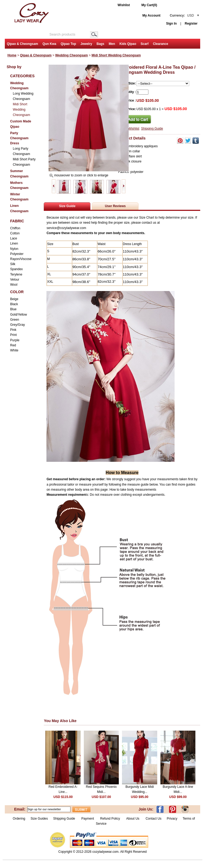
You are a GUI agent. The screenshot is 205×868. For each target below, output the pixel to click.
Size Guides (39, 819)
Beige (14, 299)
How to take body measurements (133, 490)
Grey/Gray (17, 325)
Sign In (171, 24)
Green (15, 320)
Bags (100, 44)
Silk (13, 264)
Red (13, 345)
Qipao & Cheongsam (23, 44)
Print (13, 335)
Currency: (182, 15)
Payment (88, 819)
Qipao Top (68, 44)
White (14, 350)
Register (191, 24)
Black (14, 304)
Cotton (15, 233)
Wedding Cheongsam (72, 55)
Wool (14, 285)
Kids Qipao (128, 44)
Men (112, 44)
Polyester (17, 254)
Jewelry (86, 44)
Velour (15, 280)
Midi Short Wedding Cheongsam (116, 55)
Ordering (19, 819)
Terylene (16, 274)
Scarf (145, 44)
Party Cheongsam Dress (19, 138)
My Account (151, 15)
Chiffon (15, 228)
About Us (133, 819)
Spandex (16, 269)
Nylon (14, 249)
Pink (13, 330)
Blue (13, 309)
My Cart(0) (149, 5)
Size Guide (67, 206)
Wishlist (124, 5)
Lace (14, 238)
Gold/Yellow (19, 315)
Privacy (172, 819)
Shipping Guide (152, 129)
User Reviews (115, 206)
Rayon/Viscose (21, 259)
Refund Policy (110, 819)
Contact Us (153, 819)
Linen (14, 243)
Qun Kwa (49, 44)
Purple (15, 340)
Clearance (161, 44)
